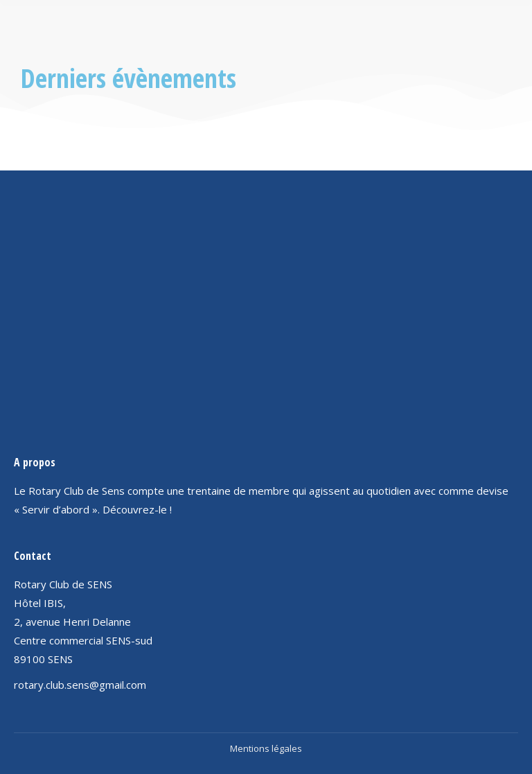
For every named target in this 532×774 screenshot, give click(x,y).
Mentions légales (266, 748)
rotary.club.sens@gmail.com (80, 685)
